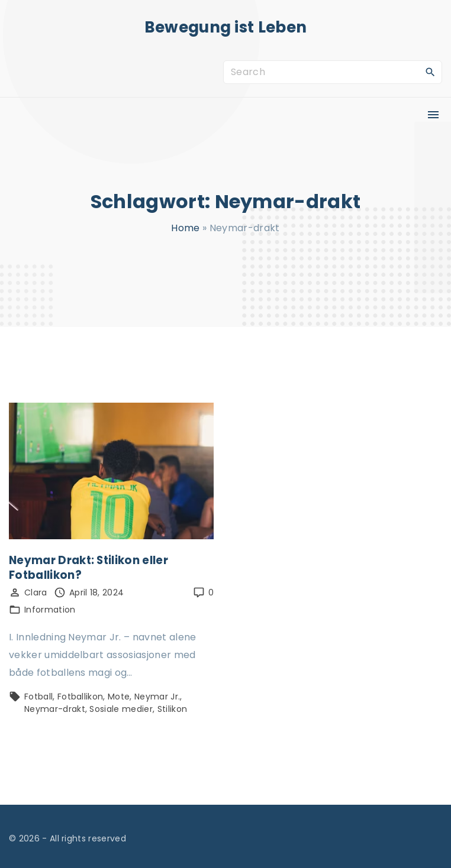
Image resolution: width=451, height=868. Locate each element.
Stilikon (173, 709)
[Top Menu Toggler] (433, 115)
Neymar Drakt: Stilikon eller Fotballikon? (88, 568)
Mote (119, 697)
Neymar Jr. (157, 697)
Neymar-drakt (55, 709)
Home (185, 228)
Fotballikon (80, 697)
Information (50, 610)
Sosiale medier (121, 709)
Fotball (38, 697)
